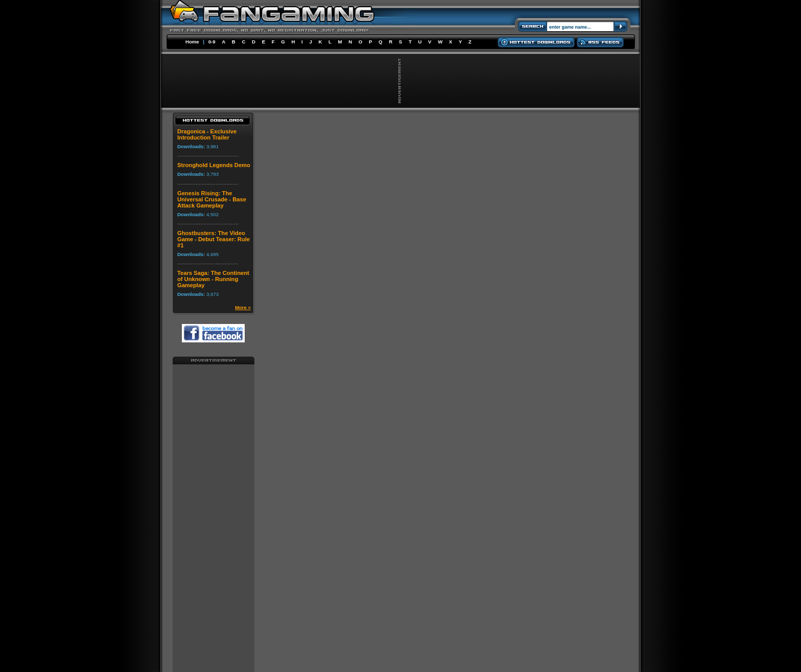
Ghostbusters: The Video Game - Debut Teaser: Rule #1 (214, 239)
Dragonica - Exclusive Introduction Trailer (207, 134)
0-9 (212, 42)
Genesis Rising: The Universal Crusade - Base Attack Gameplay (212, 199)
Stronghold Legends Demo (214, 165)
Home (192, 42)
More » (243, 307)
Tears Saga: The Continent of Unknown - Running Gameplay (213, 279)
